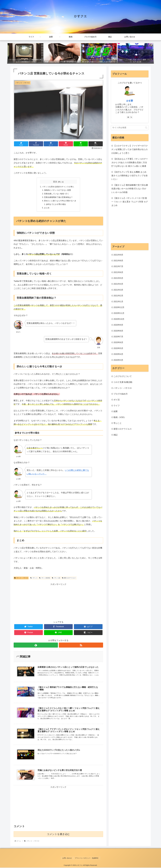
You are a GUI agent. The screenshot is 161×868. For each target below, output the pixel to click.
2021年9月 (118, 255)
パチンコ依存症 (45, 578)
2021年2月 (118, 296)
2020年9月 (118, 325)
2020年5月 (118, 348)
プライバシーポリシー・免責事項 (86, 859)
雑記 (116, 435)
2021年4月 (118, 284)
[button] (146, 128)
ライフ (117, 406)
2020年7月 (118, 337)
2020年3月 (118, 360)
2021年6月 (118, 272)
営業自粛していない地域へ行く (57, 194)
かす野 (130, 101)
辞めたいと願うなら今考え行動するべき (60, 201)
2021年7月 (118, 266)
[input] (130, 128)
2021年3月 (118, 290)
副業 (116, 411)
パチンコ (34, 578)
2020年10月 (119, 319)
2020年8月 (118, 331)
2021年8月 (118, 261)
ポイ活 (118, 400)
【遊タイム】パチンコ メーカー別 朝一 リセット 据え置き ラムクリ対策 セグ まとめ (130, 202)
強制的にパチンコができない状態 (57, 190)
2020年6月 (118, 342)
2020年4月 (118, 354)
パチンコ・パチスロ (21, 578)
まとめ (47, 208)
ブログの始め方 (121, 394)
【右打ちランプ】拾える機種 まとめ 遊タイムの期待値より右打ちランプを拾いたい (129, 176)
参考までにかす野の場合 (56, 205)
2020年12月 (119, 307)
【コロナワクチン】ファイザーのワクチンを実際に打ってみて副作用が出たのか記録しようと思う (130, 149)
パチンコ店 (56, 578)
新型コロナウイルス (69, 578)
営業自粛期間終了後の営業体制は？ (58, 198)
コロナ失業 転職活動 (123, 382)
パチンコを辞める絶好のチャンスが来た (58, 187)
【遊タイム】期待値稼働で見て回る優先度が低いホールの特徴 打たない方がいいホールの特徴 (130, 189)
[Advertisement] (58, 602)
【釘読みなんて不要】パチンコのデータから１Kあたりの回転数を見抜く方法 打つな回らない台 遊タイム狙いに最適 (130, 163)
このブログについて (123, 376)
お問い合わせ (68, 859)
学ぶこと (118, 423)
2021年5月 (118, 278)
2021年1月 (118, 302)
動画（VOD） (120, 417)
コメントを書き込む (58, 835)
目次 (55, 182)
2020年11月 (119, 313)
